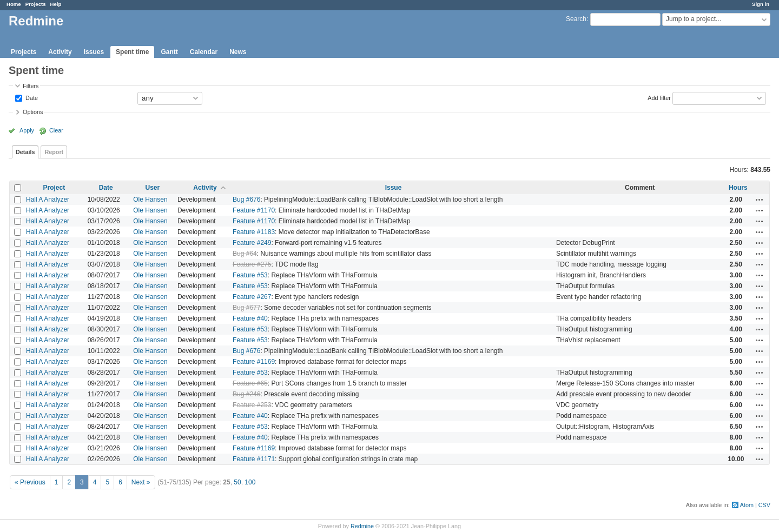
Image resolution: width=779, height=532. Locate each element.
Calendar (204, 52)
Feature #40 (250, 318)
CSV (764, 505)
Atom (747, 505)
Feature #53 (250, 275)
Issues (94, 52)
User (153, 188)
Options (33, 112)
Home (14, 4)
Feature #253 (252, 405)
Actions (760, 199)
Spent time (132, 52)
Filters (31, 86)
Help (56, 4)
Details (25, 152)
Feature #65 (250, 383)
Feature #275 (252, 264)
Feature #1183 (254, 232)
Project (54, 188)
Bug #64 (245, 254)
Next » (141, 482)
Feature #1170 (254, 210)
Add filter (659, 97)
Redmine (362, 526)
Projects (36, 4)
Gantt (169, 52)
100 (250, 482)
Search (576, 19)
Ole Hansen (150, 199)
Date (31, 97)
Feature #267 (252, 297)
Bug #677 (246, 308)
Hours (738, 188)
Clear (56, 130)
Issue (394, 188)
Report (54, 152)
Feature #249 (252, 243)
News (238, 52)
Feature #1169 (254, 362)
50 (237, 482)
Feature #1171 (254, 459)
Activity (60, 52)
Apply (27, 130)
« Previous (30, 482)
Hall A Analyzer (48, 199)
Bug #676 (246, 199)
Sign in (761, 4)
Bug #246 (246, 394)
